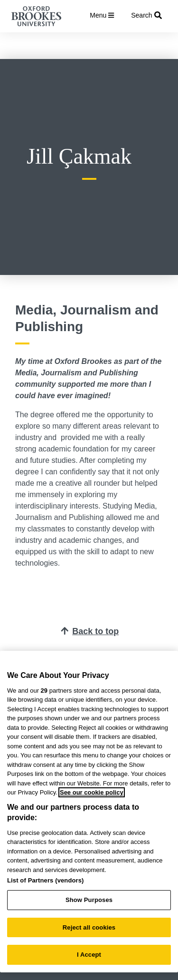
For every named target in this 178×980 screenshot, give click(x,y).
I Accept (89, 955)
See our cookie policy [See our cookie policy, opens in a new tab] (92, 792)
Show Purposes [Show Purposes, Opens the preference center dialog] (89, 900)
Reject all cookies (89, 927)
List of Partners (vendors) (46, 880)
